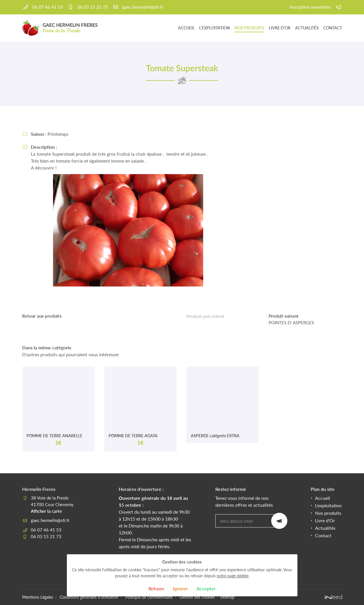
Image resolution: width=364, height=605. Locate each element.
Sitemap (227, 597)
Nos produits (249, 28)
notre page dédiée (233, 576)
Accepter (206, 588)
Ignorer (180, 588)
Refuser (156, 588)
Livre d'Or (280, 28)
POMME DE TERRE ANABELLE (54, 436)
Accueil (186, 28)
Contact (333, 28)
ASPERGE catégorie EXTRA (215, 436)
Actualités (307, 28)
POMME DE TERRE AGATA (133, 436)
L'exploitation (215, 28)
